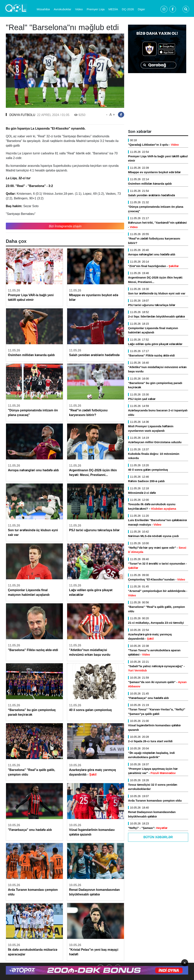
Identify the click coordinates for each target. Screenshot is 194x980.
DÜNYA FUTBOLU (22, 115)
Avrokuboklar (62, 9)
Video (79, 9)
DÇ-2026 (128, 9)
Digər (141, 9)
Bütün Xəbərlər (158, 837)
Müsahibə (43, 9)
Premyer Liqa (96, 9)
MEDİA (113, 9)
